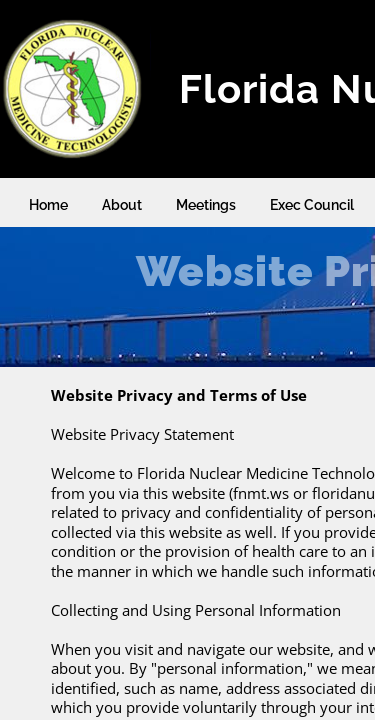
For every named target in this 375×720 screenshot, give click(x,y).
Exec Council (312, 205)
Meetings (206, 205)
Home (48, 205)
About (122, 205)
